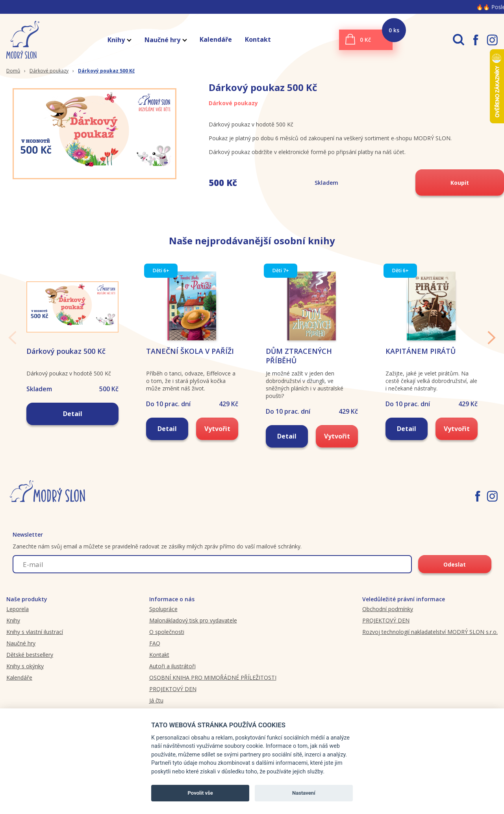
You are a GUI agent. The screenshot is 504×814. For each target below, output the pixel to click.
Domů (13, 71)
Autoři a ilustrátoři (172, 666)
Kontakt (258, 39)
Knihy (119, 40)
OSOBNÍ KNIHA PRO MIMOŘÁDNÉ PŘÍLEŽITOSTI (213, 677)
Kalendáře (216, 39)
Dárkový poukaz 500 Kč (106, 71)
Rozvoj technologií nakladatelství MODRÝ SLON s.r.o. (430, 632)
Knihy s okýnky (25, 666)
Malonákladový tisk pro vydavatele (193, 620)
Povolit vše (200, 793)
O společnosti (167, 632)
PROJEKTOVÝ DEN (173, 689)
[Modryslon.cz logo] (20, 40)
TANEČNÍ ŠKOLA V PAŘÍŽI (190, 351)
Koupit (460, 183)
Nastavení (304, 793)
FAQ (155, 643)
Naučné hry (165, 40)
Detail (73, 414)
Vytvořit (217, 429)
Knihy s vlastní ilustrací (35, 632)
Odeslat (455, 564)
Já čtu (156, 700)
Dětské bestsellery (30, 655)
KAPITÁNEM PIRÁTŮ (421, 351)
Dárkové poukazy (49, 71)
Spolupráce (163, 609)
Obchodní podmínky (388, 609)
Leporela (18, 609)
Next (492, 338)
